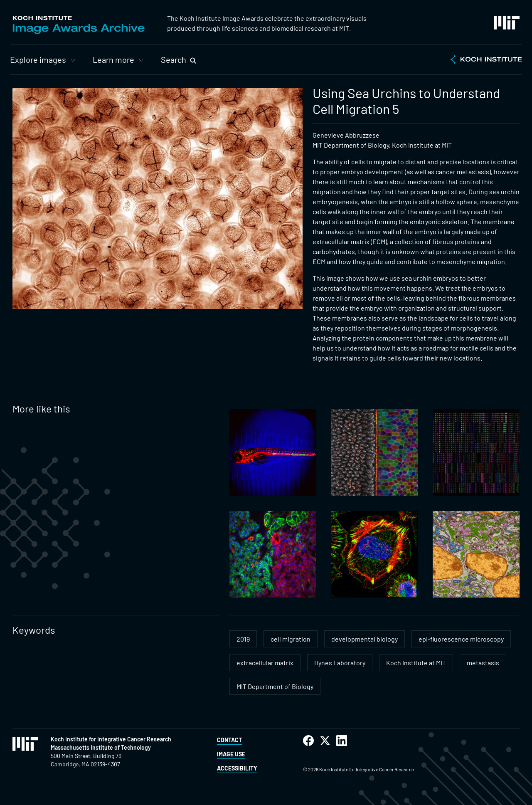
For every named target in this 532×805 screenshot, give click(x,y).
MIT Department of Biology (275, 686)
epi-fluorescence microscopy (461, 639)
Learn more (113, 59)
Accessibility (237, 768)
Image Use (231, 754)
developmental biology (365, 639)
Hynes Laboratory (340, 663)
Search (174, 59)
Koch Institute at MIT (416, 663)
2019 (243, 639)
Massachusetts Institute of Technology (101, 747)
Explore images (38, 59)
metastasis (483, 663)
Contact (229, 740)
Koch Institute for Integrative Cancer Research (111, 739)
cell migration (291, 639)
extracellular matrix (265, 663)
